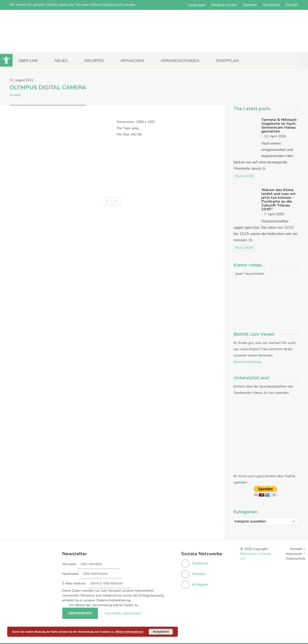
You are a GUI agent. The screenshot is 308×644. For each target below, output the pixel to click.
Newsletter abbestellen (121, 612)
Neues (61, 60)
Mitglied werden (227, 5)
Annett (15, 95)
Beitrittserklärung (247, 361)
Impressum (294, 553)
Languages (201, 5)
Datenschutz (295, 557)
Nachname (71, 573)
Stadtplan (227, 60)
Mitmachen (132, 60)
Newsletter (273, 5)
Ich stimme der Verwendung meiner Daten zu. (104, 604)
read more (244, 176)
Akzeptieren (161, 632)
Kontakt (292, 5)
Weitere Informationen (129, 632)
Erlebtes (94, 60)
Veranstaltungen (180, 60)
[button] (6, 60)
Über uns (28, 60)
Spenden (252, 5)
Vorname (69, 563)
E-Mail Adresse (74, 582)
